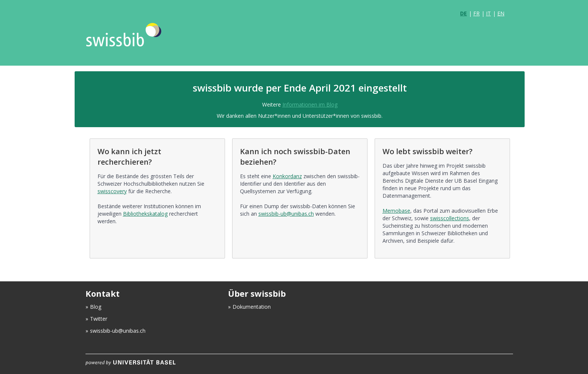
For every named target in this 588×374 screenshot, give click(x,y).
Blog (96, 307)
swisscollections (450, 218)
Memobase (396, 211)
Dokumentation (252, 307)
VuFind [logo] (138, 42)
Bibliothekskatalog (145, 214)
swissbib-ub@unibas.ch (286, 214)
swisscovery (112, 191)
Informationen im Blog (310, 104)
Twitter (99, 319)
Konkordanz (287, 176)
